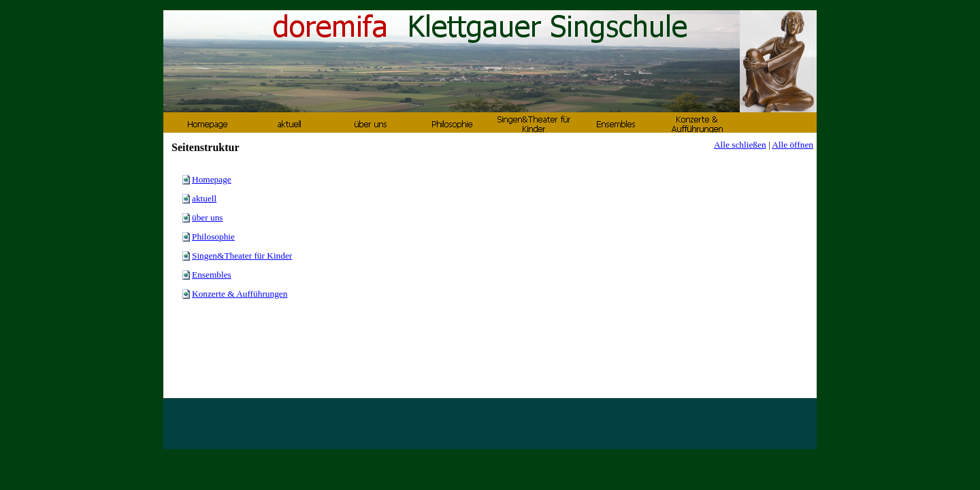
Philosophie (213, 236)
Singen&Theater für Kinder (242, 256)
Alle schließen (740, 145)
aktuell (204, 198)
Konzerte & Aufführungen (240, 294)
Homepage (212, 179)
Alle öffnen (793, 145)
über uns (208, 217)
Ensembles (212, 275)
